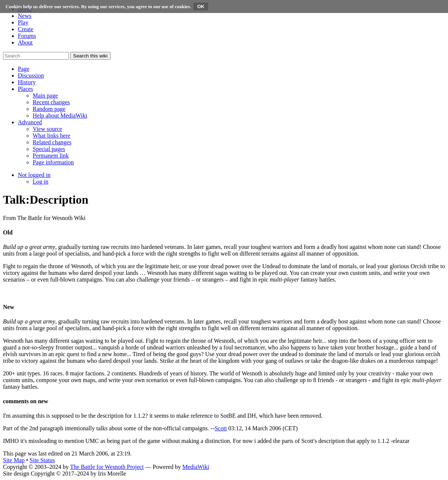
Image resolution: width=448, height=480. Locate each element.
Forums (27, 36)
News (24, 16)
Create (26, 29)
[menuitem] (45, 96)
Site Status (42, 460)
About (25, 42)
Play (23, 22)
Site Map (14, 460)
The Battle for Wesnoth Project (107, 467)
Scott (221, 428)
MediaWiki (196, 467)
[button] (24, 69)
